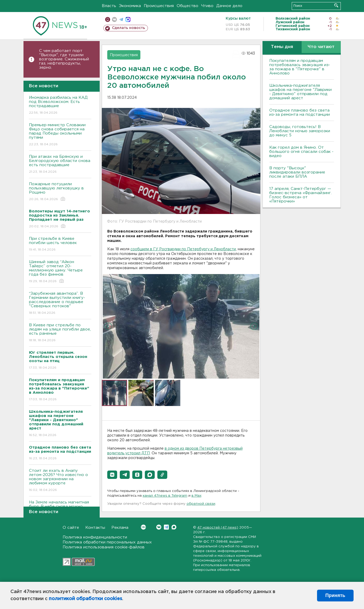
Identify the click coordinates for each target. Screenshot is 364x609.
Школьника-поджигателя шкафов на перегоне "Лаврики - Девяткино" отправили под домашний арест (300, 92)
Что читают (321, 47)
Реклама (120, 528)
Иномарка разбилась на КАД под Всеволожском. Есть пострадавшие (60, 105)
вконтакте (114, 19)
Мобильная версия (108, 19)
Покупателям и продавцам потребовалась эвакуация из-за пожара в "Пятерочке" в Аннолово (300, 67)
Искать (336, 5)
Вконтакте (143, 527)
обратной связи (201, 504)
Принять (335, 595)
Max (174, 527)
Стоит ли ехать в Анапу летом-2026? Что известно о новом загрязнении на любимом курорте (60, 481)
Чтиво (207, 6)
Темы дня (282, 47)
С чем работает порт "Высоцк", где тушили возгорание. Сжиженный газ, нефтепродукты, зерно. (64, 59)
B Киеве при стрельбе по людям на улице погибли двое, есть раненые (60, 333)
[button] (112, 475)
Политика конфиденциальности (95, 537)
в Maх (196, 496)
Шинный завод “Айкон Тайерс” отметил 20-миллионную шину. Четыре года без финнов (60, 272)
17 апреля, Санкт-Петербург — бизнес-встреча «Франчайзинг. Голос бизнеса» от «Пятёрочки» (300, 195)
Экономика (130, 6)
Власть (109, 6)
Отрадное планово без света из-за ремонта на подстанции (300, 112)
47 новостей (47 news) (218, 528)
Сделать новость (129, 28)
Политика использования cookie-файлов (104, 547)
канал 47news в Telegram (165, 496)
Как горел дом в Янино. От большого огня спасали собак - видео (301, 152)
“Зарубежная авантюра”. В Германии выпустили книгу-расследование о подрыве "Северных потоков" (60, 303)
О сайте (71, 528)
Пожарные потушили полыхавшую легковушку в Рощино (60, 192)
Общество (187, 6)
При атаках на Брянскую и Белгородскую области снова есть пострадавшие (60, 164)
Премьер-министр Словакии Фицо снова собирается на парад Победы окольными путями (60, 135)
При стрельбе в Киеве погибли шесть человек (60, 244)
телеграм (121, 19)
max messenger (128, 19)
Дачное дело (229, 6)
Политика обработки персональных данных (107, 542)
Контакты (95, 528)
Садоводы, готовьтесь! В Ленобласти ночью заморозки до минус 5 (300, 131)
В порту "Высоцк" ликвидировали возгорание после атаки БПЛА (297, 172)
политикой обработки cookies (85, 599)
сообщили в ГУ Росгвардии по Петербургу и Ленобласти (183, 249)
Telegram (166, 527)
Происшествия (159, 6)
